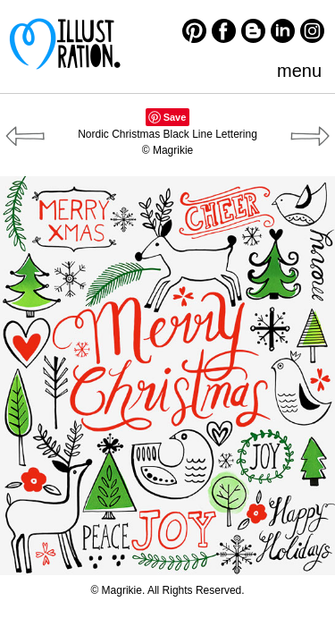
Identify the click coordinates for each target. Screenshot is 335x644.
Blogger (253, 31)
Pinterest (194, 31)
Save (175, 117)
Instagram (312, 31)
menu (299, 71)
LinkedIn (283, 31)
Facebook (224, 31)
